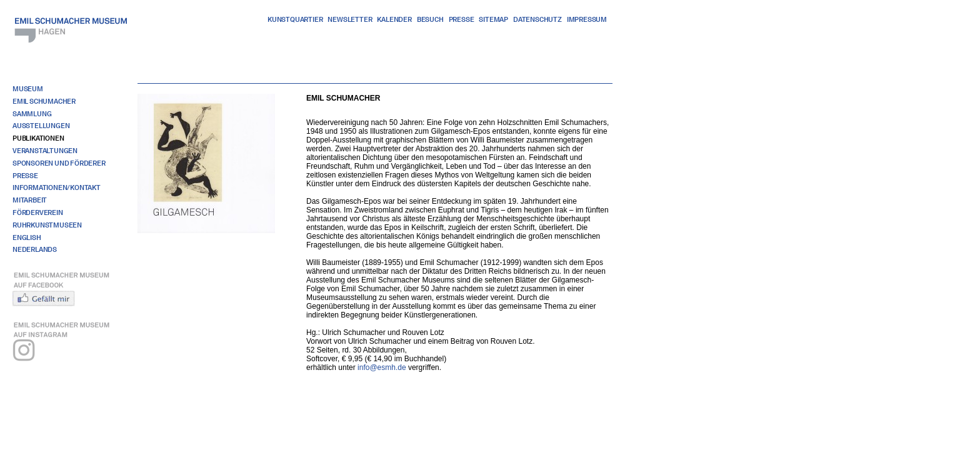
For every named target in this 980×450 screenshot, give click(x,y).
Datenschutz (537, 19)
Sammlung (32, 114)
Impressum (587, 19)
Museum (28, 89)
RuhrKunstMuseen (47, 225)
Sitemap (493, 19)
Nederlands (35, 249)
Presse (462, 19)
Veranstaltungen (45, 151)
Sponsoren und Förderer (59, 163)
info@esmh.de (382, 367)
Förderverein (38, 212)
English (27, 237)
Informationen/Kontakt (57, 187)
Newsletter (350, 19)
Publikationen (38, 138)
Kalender (394, 19)
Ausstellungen (41, 126)
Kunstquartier (295, 19)
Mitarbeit (30, 200)
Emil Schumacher (44, 101)
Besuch (430, 19)
